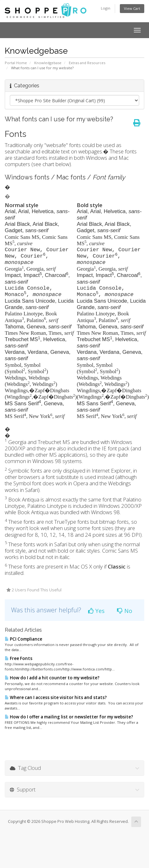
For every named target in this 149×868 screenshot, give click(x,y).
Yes (96, 611)
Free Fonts (19, 658)
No (125, 611)
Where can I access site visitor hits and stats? (56, 697)
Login (106, 8)
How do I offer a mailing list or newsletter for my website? (69, 717)
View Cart (132, 8)
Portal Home (16, 63)
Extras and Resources (87, 63)
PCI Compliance (23, 639)
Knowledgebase (48, 63)
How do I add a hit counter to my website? (52, 678)
